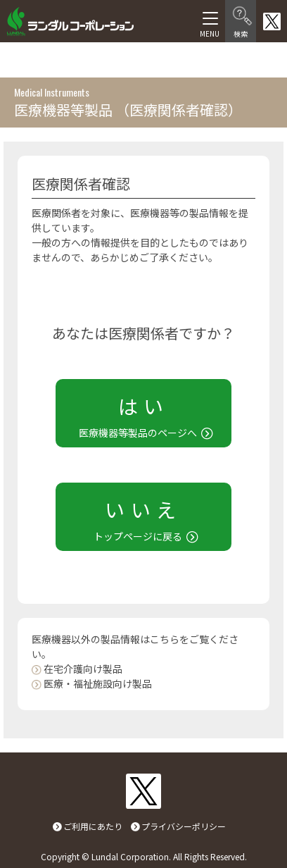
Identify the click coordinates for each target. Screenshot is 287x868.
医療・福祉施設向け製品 (98, 683)
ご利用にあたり (93, 826)
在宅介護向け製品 (83, 669)
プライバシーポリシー (184, 826)
